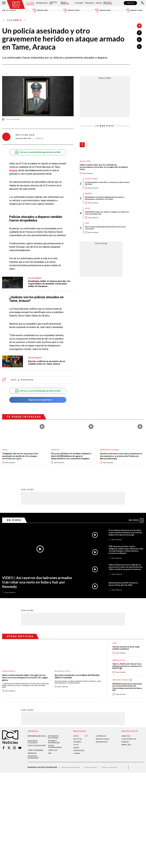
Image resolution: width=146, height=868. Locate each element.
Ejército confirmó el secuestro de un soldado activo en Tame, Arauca (47, 361)
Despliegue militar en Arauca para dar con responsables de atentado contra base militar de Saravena (49, 282)
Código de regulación (37, 744)
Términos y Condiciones (109, 766)
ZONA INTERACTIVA (129, 737)
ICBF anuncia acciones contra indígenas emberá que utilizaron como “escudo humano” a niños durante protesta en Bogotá (126, 548)
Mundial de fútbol (63, 670)
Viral (87, 223)
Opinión (99, 3)
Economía (79, 3)
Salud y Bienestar (65, 3)
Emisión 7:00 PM (103, 10)
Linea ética (53, 749)
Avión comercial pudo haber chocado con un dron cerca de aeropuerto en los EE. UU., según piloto (25, 676)
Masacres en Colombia (109, 448)
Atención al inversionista (33, 755)
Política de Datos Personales (71, 766)
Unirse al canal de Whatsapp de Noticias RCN (38, 152)
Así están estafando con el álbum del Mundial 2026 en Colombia (77, 675)
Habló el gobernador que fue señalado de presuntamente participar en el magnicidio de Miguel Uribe (104, 167)
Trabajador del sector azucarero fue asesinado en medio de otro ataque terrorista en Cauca (20, 455)
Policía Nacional (27, 378)
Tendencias (89, 3)
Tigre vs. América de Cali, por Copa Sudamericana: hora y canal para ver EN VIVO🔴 (127, 664)
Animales (89, 194)
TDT (86, 734)
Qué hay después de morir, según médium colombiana (126, 646)
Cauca (87, 208)
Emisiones (9, 10)
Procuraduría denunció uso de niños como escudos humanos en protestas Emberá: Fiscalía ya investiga (125, 531)
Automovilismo (91, 179)
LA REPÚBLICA (101, 734)
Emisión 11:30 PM (134, 10)
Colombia (30, 3)
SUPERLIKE (125, 740)
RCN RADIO (77, 740)
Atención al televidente (33, 740)
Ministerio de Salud (120, 678)
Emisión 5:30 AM (40, 10)
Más (136, 519)
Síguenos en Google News (38, 398)
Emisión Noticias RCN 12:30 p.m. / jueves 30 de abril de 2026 (124, 582)
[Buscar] (142, 3)
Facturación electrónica (53, 735)
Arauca (13, 170)
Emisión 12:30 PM (71, 10)
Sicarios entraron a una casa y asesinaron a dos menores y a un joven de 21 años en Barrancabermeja (121, 455)
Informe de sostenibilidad (54, 740)
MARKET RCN (126, 743)
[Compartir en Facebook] (139, 33)
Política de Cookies (91, 766)
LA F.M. (76, 743)
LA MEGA (77, 752)
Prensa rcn (32, 752)
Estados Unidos (8, 670)
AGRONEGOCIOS (102, 740)
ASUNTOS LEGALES (103, 737)
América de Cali (119, 659)
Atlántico (55, 448)
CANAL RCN (130, 3)
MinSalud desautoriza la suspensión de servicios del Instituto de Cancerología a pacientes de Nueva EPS (127, 685)
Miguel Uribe (85, 161)
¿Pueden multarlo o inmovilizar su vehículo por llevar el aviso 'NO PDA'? (107, 183)
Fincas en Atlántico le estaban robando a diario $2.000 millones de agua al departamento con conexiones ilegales (71, 455)
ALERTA (76, 746)
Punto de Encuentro (108, 3)
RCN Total (78, 737)
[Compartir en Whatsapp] (139, 47)
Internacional (42, 3)
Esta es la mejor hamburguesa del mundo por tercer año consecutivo (105, 228)
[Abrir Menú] (4, 3)
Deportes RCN (53, 3)
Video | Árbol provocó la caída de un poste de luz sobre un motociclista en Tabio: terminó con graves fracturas (126, 565)
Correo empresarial (36, 749)
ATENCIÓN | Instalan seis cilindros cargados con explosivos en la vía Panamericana (107, 213)
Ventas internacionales (55, 745)
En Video (14, 519)
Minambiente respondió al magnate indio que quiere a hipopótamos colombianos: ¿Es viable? (105, 198)
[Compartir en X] (139, 40)
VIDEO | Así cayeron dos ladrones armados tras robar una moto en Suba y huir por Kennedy (37, 580)
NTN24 (76, 734)
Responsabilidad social (37, 734)
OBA (50, 752)
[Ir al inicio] (16, 4)
